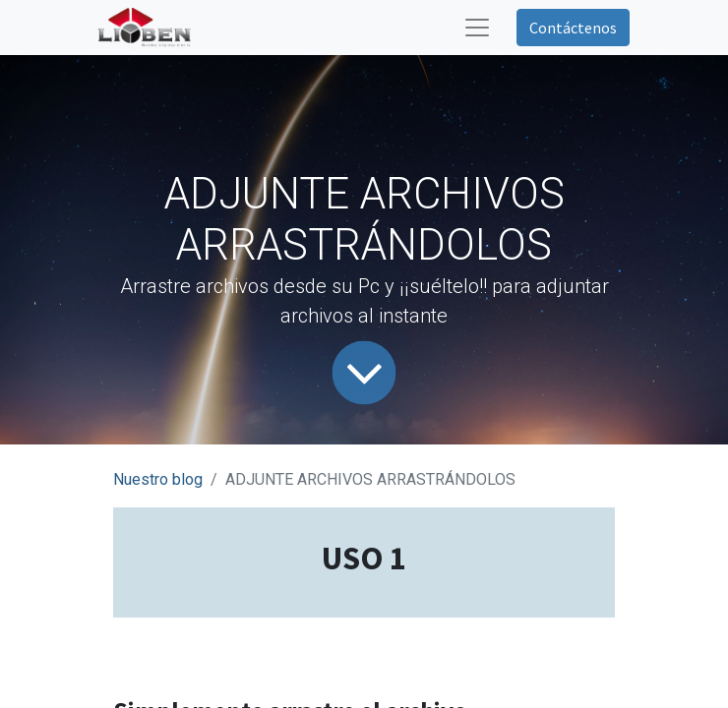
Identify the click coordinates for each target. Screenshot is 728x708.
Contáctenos (573, 28)
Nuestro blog (158, 479)
